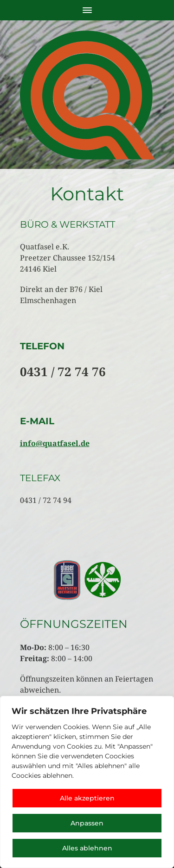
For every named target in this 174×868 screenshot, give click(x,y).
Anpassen (87, 823)
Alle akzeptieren (87, 798)
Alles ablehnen (87, 848)
